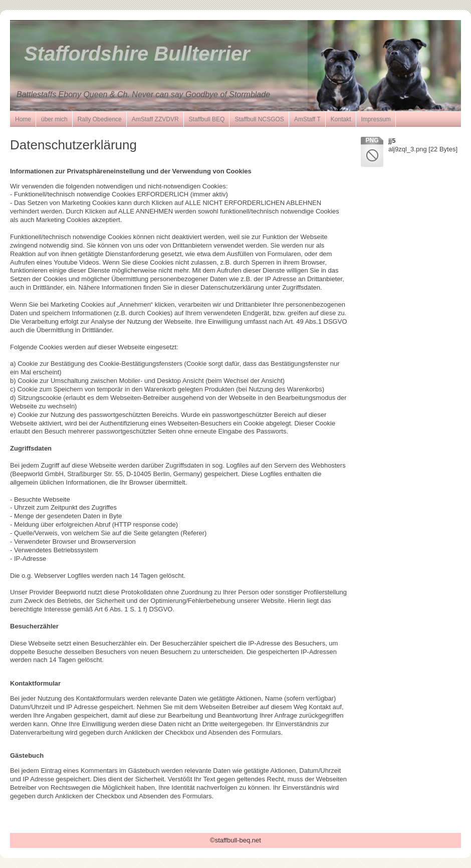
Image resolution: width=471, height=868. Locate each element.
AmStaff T (307, 119)
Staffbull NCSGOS (259, 119)
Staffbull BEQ (207, 119)
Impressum (376, 119)
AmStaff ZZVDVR (155, 119)
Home (23, 119)
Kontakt (341, 119)
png (372, 140)
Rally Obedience (100, 119)
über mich (54, 119)
